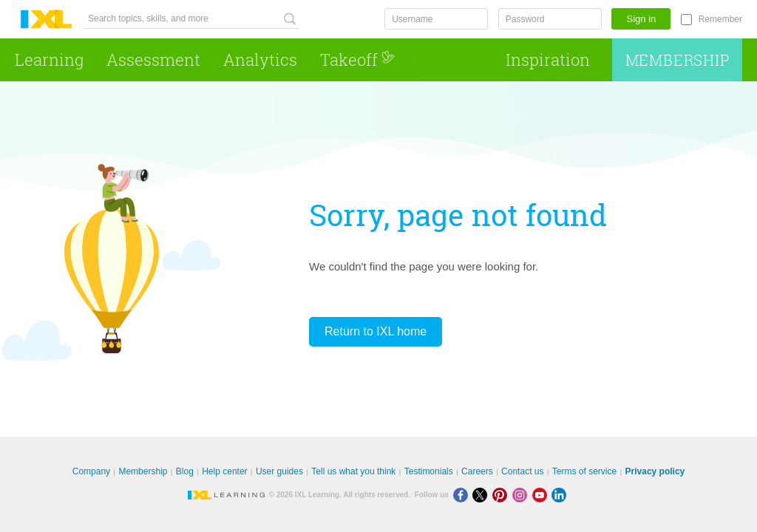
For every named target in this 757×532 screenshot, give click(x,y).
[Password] (550, 19)
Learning (49, 59)
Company (91, 471)
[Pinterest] (502, 495)
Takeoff (358, 59)
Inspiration (548, 59)
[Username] (436, 19)
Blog (185, 471)
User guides (279, 471)
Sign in (642, 19)
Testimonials (429, 471)
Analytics (260, 59)
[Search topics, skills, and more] (191, 19)
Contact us (522, 471)
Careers (477, 471)
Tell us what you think (353, 471)
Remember (720, 19)
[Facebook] (463, 495)
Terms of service (584, 471)
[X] (482, 495)
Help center (224, 471)
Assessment (153, 59)
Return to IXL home (376, 331)
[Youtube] (542, 495)
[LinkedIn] (560, 495)
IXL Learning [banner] (46, 20)
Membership (678, 60)
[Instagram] (522, 495)
